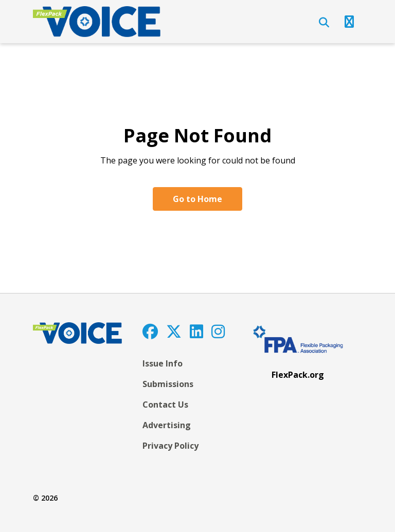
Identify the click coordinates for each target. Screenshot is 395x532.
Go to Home (197, 199)
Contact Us (165, 405)
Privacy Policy (170, 446)
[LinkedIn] (196, 331)
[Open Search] (324, 23)
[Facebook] (150, 331)
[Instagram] (218, 331)
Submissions (168, 384)
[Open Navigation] (349, 22)
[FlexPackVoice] (97, 22)
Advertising (167, 425)
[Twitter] (174, 331)
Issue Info (163, 363)
